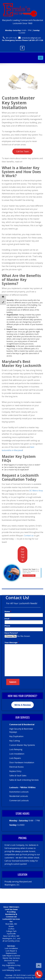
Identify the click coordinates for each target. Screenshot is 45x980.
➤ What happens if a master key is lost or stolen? (21, 465)
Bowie (11, 926)
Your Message (11, 642)
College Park (11, 931)
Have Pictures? (11, 633)
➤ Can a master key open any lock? (16, 467)
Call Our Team (22, 151)
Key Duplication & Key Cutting (11, 966)
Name (7, 611)
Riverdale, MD (11, 924)
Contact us (29, 536)
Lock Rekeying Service (11, 970)
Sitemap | (10, 975)
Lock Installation (11, 948)
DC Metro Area (36, 491)
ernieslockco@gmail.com (31, 38)
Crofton (11, 929)
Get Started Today (23, 555)
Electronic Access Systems (11, 962)
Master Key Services (11, 958)
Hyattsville (11, 934)
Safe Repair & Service (11, 956)
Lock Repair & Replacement (11, 952)
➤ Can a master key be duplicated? (15, 470)
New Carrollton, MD (11, 936)
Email (7, 619)
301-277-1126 (11, 38)
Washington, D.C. (9, 938)
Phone (7, 626)
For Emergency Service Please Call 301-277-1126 (22, 40)
